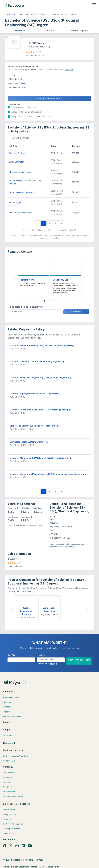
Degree (20, 14)
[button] (20, 30)
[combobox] (49, 79)
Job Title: (12, 655)
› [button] (85, 278)
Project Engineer (16, 203)
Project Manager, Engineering (22, 192)
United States (10, 14)
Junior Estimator (16, 162)
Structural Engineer (17, 153)
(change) (23, 83)
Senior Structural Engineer (20, 213)
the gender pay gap (67, 547)
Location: (12, 75)
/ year (40, 43)
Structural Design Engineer (21, 172)
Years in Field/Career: (17, 88)
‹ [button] (14, 278)
